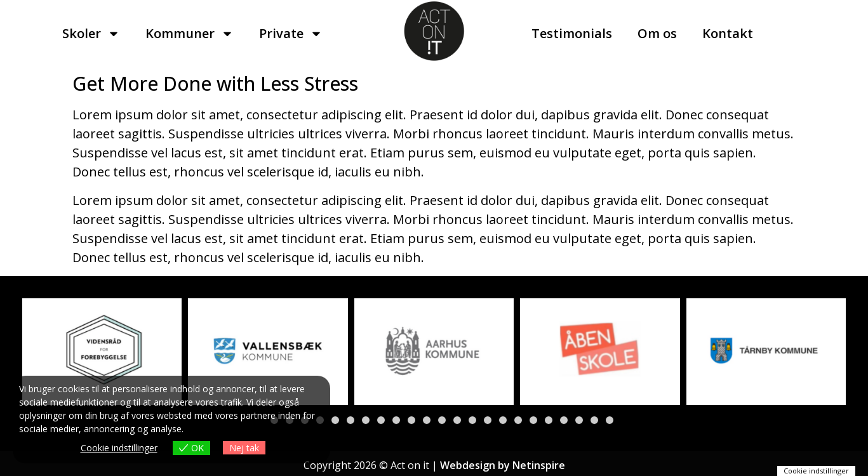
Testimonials (572, 33)
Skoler (91, 34)
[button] (335, 420)
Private (291, 34)
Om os (657, 33)
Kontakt (728, 33)
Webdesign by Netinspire (503, 465)
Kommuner (190, 34)
